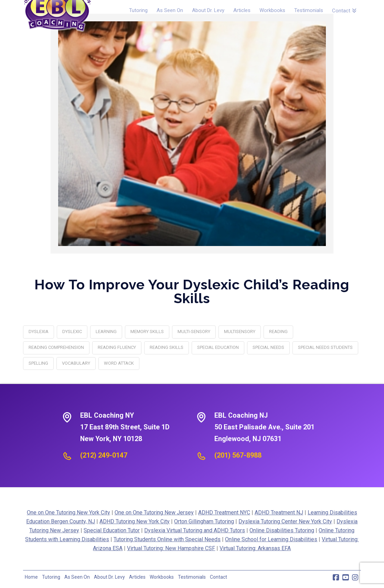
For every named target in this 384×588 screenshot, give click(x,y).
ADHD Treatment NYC (224, 512)
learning (106, 332)
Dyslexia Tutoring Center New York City (285, 521)
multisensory (240, 332)
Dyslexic (72, 332)
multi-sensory (194, 332)
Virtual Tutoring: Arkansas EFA (255, 548)
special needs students (325, 347)
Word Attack (119, 363)
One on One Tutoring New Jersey (154, 512)
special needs (268, 347)
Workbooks (162, 577)
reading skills (167, 347)
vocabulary (76, 363)
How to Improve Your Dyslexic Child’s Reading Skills (192, 291)
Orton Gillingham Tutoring (204, 521)
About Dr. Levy (109, 577)
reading (278, 332)
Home (31, 577)
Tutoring (51, 577)
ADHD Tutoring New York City (135, 521)
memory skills (147, 332)
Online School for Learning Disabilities (271, 539)
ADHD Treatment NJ (279, 512)
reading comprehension (56, 347)
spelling (38, 363)
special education (218, 347)
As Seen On (77, 577)
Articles (137, 577)
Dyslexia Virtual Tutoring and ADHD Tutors (195, 530)
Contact (218, 577)
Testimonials (192, 577)
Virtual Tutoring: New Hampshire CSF (171, 548)
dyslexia (39, 332)
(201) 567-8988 (238, 455)
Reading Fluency (117, 347)
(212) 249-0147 (104, 455)
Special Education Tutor (112, 530)
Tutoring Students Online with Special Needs (167, 539)
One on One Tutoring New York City (68, 512)
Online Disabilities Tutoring (282, 530)
